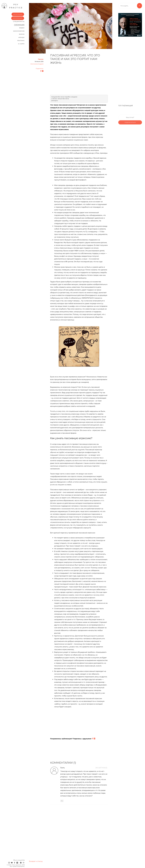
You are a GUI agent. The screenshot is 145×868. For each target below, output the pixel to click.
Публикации (19, 25)
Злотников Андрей (37, 64)
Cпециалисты (19, 21)
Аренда (21, 37)
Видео (22, 28)
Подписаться (130, 126)
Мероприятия (19, 31)
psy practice (12, 6)
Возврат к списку (36, 861)
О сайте (21, 44)
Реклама (21, 41)
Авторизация (18, 18)
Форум (22, 34)
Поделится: (40, 69)
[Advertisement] (79, 81)
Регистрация (18, 14)
